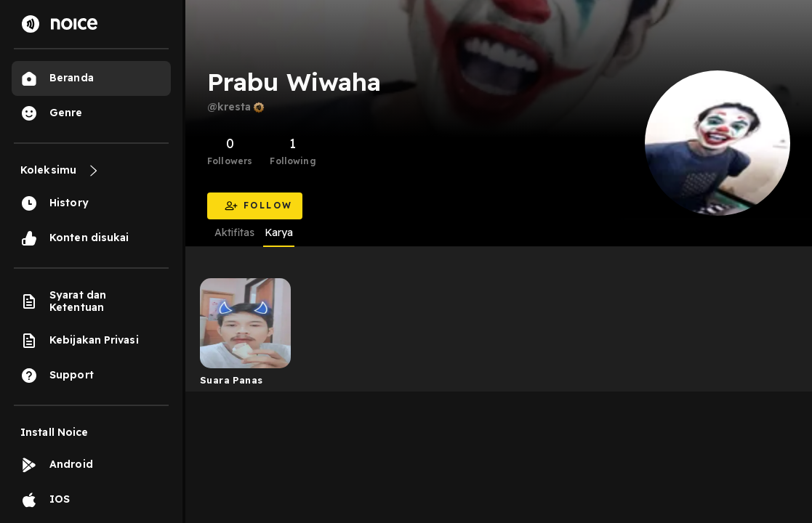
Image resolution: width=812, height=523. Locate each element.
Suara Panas (231, 380)
